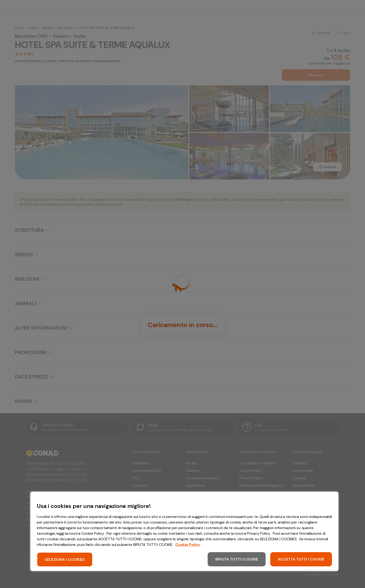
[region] (184, 531)
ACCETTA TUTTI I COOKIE (301, 559)
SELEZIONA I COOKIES (65, 559)
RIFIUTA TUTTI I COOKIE (237, 559)
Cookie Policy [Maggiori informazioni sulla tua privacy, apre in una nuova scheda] (188, 545)
